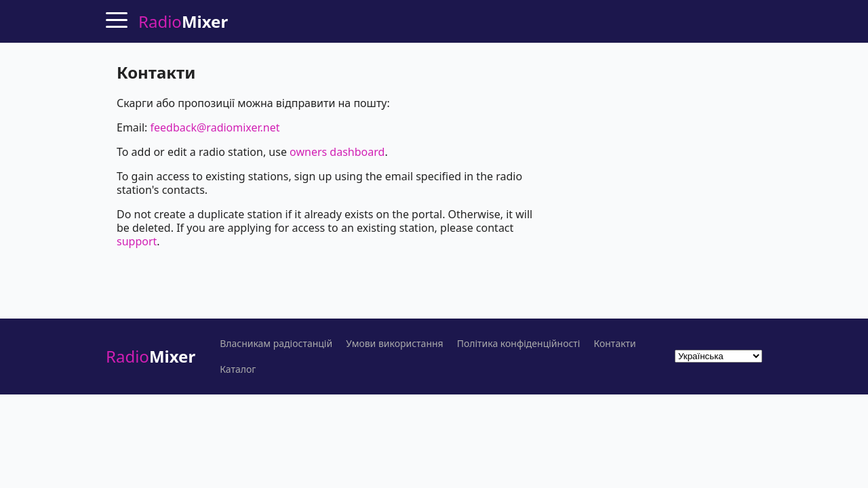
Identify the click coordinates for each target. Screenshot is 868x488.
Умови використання (395, 344)
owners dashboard (337, 152)
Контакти (614, 344)
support (137, 241)
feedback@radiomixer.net (215, 127)
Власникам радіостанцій (276, 344)
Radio (151, 356)
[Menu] (117, 20)
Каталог (238, 369)
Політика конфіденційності (519, 344)
